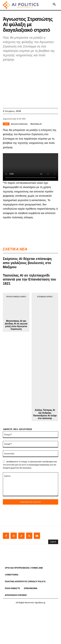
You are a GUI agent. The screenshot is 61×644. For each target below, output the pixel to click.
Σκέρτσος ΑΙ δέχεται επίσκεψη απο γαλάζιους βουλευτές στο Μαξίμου (27, 263)
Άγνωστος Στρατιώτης (19, 124)
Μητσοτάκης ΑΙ (36, 124)
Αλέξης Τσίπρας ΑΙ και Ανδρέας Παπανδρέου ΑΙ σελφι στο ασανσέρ (45, 414)
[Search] (53, 542)
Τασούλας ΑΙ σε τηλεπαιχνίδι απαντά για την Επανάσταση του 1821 (29, 279)
